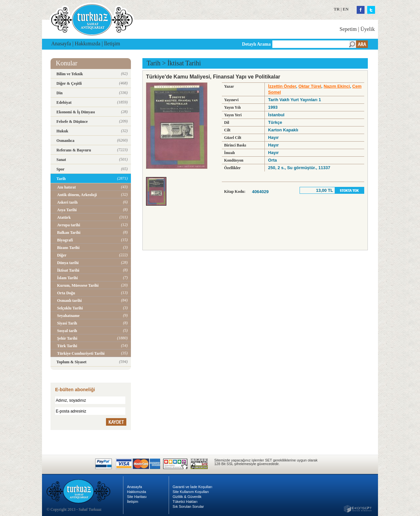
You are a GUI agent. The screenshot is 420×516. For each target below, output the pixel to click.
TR (337, 9)
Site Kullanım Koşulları (191, 492)
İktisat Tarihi (184, 63)
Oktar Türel (310, 86)
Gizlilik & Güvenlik (187, 497)
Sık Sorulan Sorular (188, 506)
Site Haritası (137, 497)
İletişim (112, 44)
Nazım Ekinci (337, 86)
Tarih (154, 63)
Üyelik (367, 29)
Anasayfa (61, 44)
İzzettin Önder (282, 86)
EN (346, 9)
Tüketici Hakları (185, 502)
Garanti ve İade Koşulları (192, 487)
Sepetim (348, 29)
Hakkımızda (88, 44)
